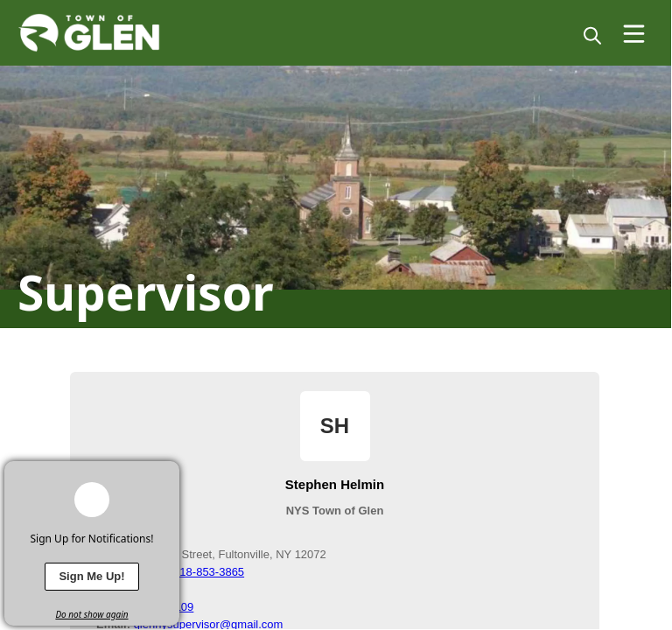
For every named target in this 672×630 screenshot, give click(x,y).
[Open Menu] (634, 34)
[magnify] (592, 35)
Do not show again (91, 614)
